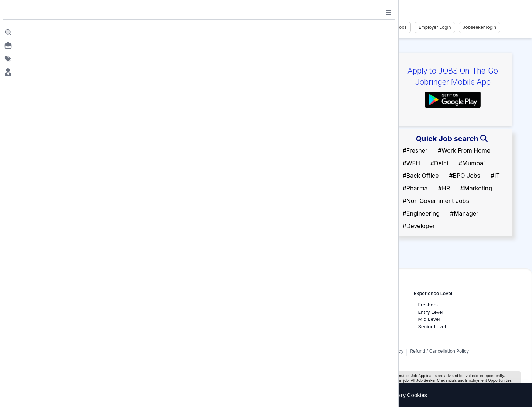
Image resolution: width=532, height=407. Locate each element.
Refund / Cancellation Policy (439, 351)
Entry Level (431, 312)
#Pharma (415, 188)
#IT (495, 176)
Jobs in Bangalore (58, 312)
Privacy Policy (389, 351)
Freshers (428, 305)
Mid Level (429, 319)
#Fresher (415, 150)
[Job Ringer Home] (79, 27)
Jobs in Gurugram (58, 319)
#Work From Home (464, 150)
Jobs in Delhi (53, 326)
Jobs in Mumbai (56, 305)
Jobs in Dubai (171, 305)
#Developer (419, 226)
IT (285, 312)
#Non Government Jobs (436, 201)
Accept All (324, 395)
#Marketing (476, 188)
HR (286, 305)
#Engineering (421, 213)
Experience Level (433, 293)
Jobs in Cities (49, 293)
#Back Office (421, 176)
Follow (115, 102)
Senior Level (432, 326)
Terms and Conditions (345, 351)
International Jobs (172, 293)
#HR (444, 188)
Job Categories (296, 293)
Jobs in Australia (175, 326)
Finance (292, 326)
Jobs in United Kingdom (183, 319)
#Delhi (439, 163)
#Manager (464, 213)
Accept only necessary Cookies (388, 395)
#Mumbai (472, 163)
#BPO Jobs (465, 176)
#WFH (411, 163)
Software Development (309, 319)
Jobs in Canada (173, 312)
